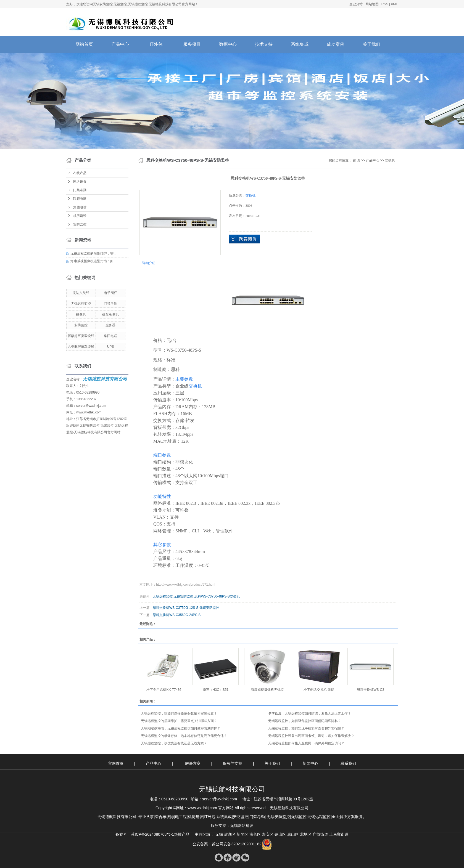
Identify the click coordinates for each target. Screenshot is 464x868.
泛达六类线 (81, 293)
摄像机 (81, 314)
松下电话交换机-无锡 (319, 690)
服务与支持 (233, 763)
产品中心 (120, 44)
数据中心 (228, 44)
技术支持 (264, 44)
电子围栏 (110, 293)
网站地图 (372, 4)
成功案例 (336, 44)
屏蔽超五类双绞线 (81, 336)
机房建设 (80, 216)
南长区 (255, 834)
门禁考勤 (80, 190)
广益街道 (320, 834)
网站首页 (84, 44)
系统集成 (300, 44)
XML (394, 4)
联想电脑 (80, 199)
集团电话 (80, 207)
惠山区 (293, 834)
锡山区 (280, 834)
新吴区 (242, 834)
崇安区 (268, 834)
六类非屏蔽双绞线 (81, 347)
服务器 (110, 325)
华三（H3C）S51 (216, 690)
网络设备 (80, 182)
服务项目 (192, 44)
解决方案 (193, 763)
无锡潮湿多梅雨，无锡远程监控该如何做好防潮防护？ (181, 728)
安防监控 (80, 224)
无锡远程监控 (81, 304)
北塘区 (306, 834)
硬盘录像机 (110, 314)
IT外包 (156, 44)
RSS (385, 4)
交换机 (390, 160)
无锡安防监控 (183, 596)
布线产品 (80, 173)
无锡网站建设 (242, 825)
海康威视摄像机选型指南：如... (93, 261)
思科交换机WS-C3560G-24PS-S (177, 615)
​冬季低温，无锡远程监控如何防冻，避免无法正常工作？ (310, 713)
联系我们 (348, 763)
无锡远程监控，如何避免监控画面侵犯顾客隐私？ (305, 721)
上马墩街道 (339, 834)
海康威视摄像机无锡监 (267, 690)
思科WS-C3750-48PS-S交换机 (217, 596)
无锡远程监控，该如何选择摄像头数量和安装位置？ (179, 713)
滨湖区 (230, 834)
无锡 (219, 834)
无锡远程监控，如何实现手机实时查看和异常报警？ (306, 728)
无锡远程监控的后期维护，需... (93, 253)
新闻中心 (311, 763)
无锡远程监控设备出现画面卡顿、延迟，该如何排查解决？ (311, 736)
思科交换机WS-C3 (371, 690)
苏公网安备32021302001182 (237, 844)
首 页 (356, 160)
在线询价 (244, 239)
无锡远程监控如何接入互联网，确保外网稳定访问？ (306, 743)
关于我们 (371, 44)
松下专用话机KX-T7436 (164, 690)
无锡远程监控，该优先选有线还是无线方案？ (174, 743)
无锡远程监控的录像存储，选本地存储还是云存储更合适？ (184, 736)
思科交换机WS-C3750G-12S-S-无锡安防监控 (186, 608)
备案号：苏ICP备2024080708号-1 (145, 834)
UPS (111, 347)
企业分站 (356, 4)
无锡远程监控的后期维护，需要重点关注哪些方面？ (179, 721)
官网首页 (116, 763)
